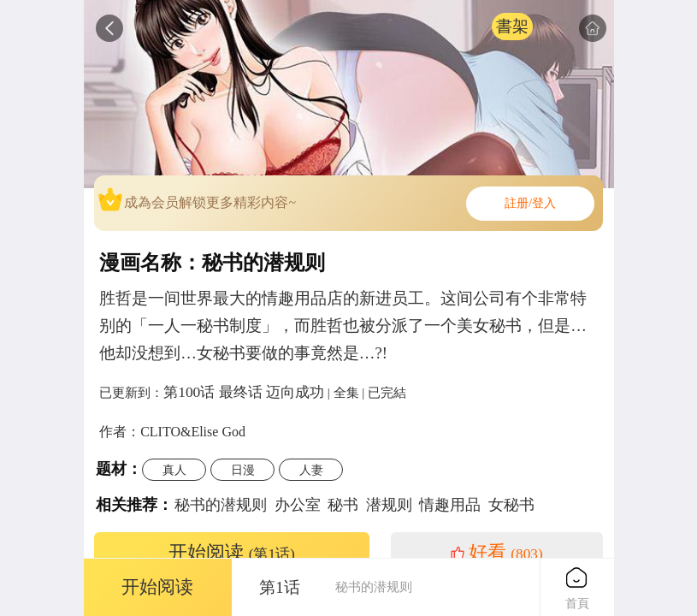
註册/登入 (530, 203)
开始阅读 (232, 553)
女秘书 (511, 505)
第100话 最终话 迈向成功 (244, 392)
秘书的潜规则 (221, 505)
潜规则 (389, 505)
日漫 (243, 470)
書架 (512, 26)
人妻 (311, 470)
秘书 (343, 505)
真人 (174, 470)
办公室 (298, 505)
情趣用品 (450, 505)
